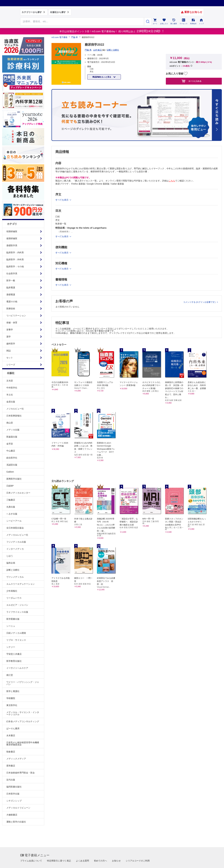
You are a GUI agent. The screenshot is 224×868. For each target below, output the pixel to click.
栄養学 (10, 330)
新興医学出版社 (14, 479)
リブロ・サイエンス (16, 640)
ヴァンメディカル (15, 577)
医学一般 (11, 281)
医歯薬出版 (12, 437)
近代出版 (11, 780)
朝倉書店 (11, 752)
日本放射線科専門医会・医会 (21, 773)
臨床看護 (11, 288)
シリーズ (11, 365)
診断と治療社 (13, 570)
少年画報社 (12, 591)
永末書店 (11, 735)
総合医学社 (12, 458)
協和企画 (11, 563)
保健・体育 (12, 323)
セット (10, 358)
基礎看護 (11, 295)
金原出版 (11, 402)
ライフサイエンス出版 (17, 612)
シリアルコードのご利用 (138, 861)
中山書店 (11, 451)
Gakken (10, 472)
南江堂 (10, 675)
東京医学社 (12, 705)
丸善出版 (11, 507)
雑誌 (9, 351)
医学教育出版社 (14, 661)
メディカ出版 (13, 430)
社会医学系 (12, 273)
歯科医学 (11, 344)
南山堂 (10, 423)
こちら (172, 181)
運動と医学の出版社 (16, 822)
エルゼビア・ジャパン (17, 605)
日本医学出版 (13, 794)
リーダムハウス (14, 598)
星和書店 (11, 766)
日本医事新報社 (14, 416)
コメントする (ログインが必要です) (200, 302)
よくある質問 (82, 861)
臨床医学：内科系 (15, 252)
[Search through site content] (82, 21)
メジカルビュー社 (15, 409)
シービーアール (14, 521)
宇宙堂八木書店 (14, 654)
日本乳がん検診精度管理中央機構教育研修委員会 (23, 744)
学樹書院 (11, 698)
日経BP (10, 486)
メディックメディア (16, 759)
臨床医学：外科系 (15, 259)
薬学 (9, 337)
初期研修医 (12, 231)
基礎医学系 (12, 245)
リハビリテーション (16, 316)
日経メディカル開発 (16, 633)
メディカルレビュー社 (17, 535)
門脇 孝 (75, 37)
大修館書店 (12, 815)
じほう (10, 556)
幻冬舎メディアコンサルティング (23, 721)
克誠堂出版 (12, 465)
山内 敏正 (98, 50)
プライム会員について (31, 861)
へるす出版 (12, 514)
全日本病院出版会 (15, 528)
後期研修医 (12, 238)
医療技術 (11, 309)
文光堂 (10, 381)
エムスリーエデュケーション (21, 584)
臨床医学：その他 (15, 266)
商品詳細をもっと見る (102, 77)
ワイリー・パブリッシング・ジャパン (23, 683)
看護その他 (12, 302)
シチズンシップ (14, 801)
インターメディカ (15, 549)
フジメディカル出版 (16, 542)
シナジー (11, 647)
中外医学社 (12, 388)
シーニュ (11, 626)
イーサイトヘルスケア (17, 668)
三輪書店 (11, 500)
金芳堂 (10, 444)
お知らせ (116, 861)
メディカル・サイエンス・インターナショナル (23, 713)
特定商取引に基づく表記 (59, 861)
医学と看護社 (13, 691)
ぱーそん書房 (13, 728)
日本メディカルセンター (18, 493)
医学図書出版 (13, 619)
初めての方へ (100, 861)
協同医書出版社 (14, 787)
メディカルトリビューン (18, 808)
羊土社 (10, 395)
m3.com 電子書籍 (59, 37)
